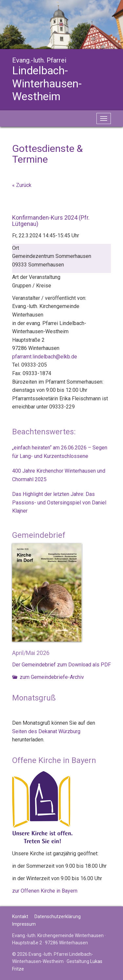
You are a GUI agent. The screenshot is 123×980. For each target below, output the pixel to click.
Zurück (24, 185)
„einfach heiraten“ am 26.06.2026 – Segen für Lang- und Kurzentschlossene (60, 452)
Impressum (24, 924)
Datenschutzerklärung (58, 916)
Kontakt (20, 916)
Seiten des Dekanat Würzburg (46, 731)
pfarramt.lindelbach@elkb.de (45, 357)
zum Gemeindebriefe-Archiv (48, 677)
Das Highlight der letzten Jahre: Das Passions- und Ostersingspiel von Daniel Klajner (59, 502)
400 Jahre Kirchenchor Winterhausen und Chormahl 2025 (59, 475)
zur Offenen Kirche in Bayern (45, 891)
